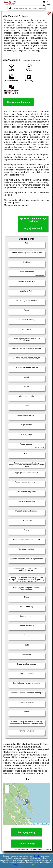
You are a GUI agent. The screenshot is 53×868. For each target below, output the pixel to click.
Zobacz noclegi (27, 844)
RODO (16, 865)
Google (37, 856)
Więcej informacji (33, 228)
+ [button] (7, 787)
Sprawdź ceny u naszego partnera (33, 220)
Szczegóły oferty (26, 832)
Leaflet (33, 824)
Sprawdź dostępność (18, 102)
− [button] (7, 791)
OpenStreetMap (44, 824)
